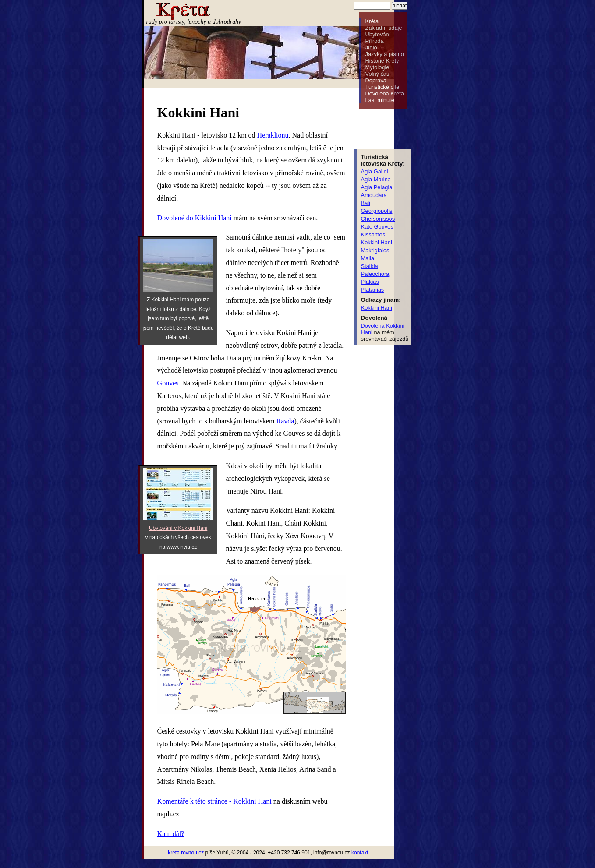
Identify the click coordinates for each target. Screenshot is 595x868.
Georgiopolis (377, 211)
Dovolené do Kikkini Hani (195, 218)
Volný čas (377, 74)
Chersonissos (378, 219)
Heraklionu (273, 135)
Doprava (376, 80)
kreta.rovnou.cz (186, 853)
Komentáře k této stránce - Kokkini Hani (214, 801)
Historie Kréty (382, 61)
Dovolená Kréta (385, 94)
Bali (366, 203)
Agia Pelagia (377, 187)
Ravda (285, 421)
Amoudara (374, 195)
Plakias (370, 282)
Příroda (375, 41)
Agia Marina (376, 179)
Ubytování (378, 34)
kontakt (360, 853)
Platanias (373, 290)
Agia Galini (375, 171)
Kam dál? (171, 834)
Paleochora (375, 274)
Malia (368, 258)
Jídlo (371, 48)
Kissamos (373, 235)
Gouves (168, 383)
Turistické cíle (382, 87)
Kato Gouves (377, 227)
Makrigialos (375, 250)
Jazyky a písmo (385, 54)
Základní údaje (384, 28)
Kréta (372, 21)
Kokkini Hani (377, 242)
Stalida (370, 266)
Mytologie (377, 67)
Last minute (380, 100)
